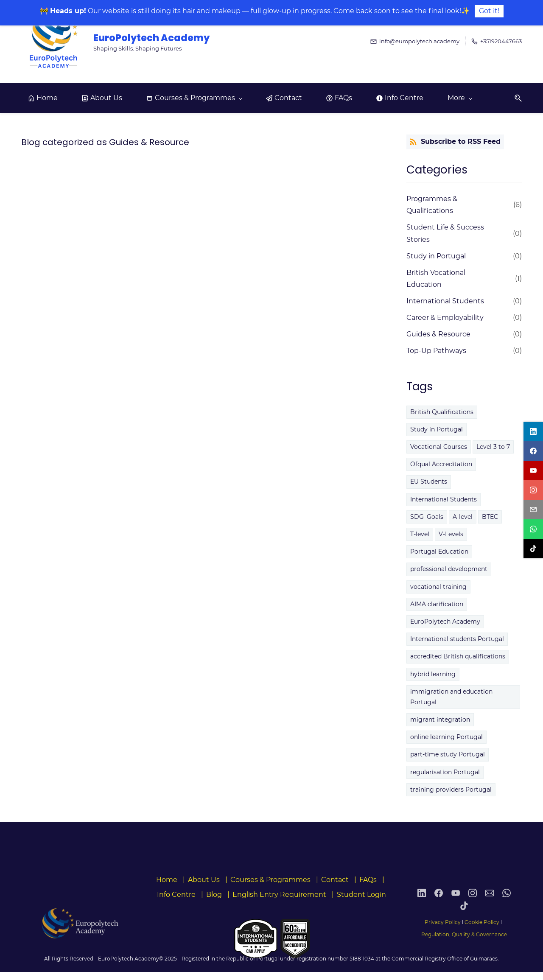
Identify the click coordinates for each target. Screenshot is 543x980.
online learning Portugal (446, 737)
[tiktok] (533, 549)
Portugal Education (439, 552)
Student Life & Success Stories (445, 233)
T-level (420, 534)
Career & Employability (445, 318)
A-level (463, 517)
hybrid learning (433, 674)
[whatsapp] (533, 529)
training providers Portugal (451, 790)
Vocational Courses (439, 447)
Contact (335, 880)
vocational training (438, 587)
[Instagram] (473, 902)
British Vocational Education (436, 279)
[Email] (490, 902)
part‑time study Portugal (448, 754)
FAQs (368, 880)
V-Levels (451, 534)
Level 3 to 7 (493, 447)
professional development (449, 569)
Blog (214, 895)
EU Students (429, 482)
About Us (204, 880)
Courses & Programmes (270, 880)
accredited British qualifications (458, 656)
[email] (533, 510)
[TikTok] (464, 915)
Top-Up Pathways (436, 351)
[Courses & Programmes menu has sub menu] (194, 98)
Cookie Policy (482, 922)
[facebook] (533, 451)
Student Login (361, 895)
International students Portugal (457, 639)
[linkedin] (533, 431)
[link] (79, 920)
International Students (445, 301)
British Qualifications (442, 412)
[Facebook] (439, 902)
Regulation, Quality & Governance (464, 934)
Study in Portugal (436, 256)
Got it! (489, 11)
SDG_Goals (427, 517)
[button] (515, 98)
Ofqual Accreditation (441, 464)
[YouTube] (456, 902)
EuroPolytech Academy (445, 622)
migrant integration (440, 720)
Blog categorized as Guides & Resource (105, 142)
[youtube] (533, 470)
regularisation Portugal (445, 772)
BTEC (490, 517)
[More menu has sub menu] (460, 98)
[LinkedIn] (422, 902)
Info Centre (176, 895)
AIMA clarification (437, 604)
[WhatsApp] (507, 902)
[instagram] (533, 490)
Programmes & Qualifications (432, 205)
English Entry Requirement (279, 895)
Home (167, 880)
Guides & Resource (438, 334)
